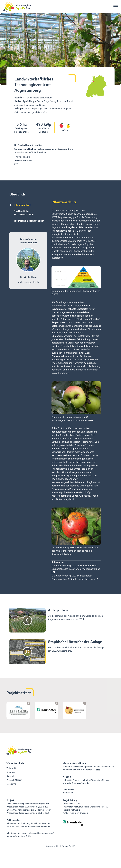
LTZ (53, 572)
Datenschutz (68, 789)
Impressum (68, 792)
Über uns (11, 772)
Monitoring (11, 784)
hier (98, 770)
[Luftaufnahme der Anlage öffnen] (27, 652)
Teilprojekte (12, 768)
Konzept (10, 776)
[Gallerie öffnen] (27, 620)
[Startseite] (15, 7)
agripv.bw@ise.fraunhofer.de (76, 783)
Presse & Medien (14, 780)
